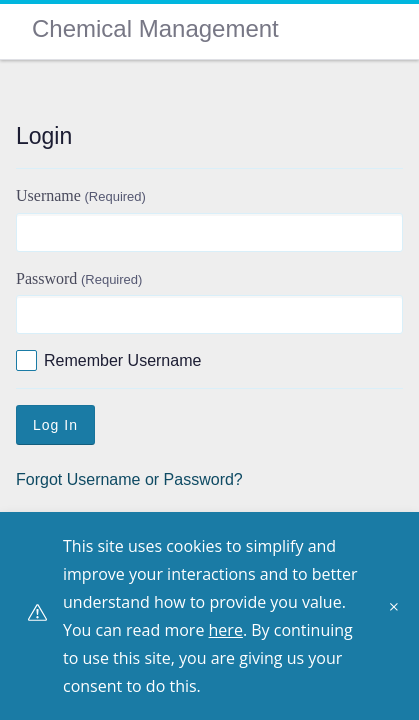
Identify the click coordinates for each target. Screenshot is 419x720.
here (226, 630)
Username (81, 195)
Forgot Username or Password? (129, 479)
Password (79, 278)
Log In (55, 425)
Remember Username (122, 360)
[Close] (399, 614)
